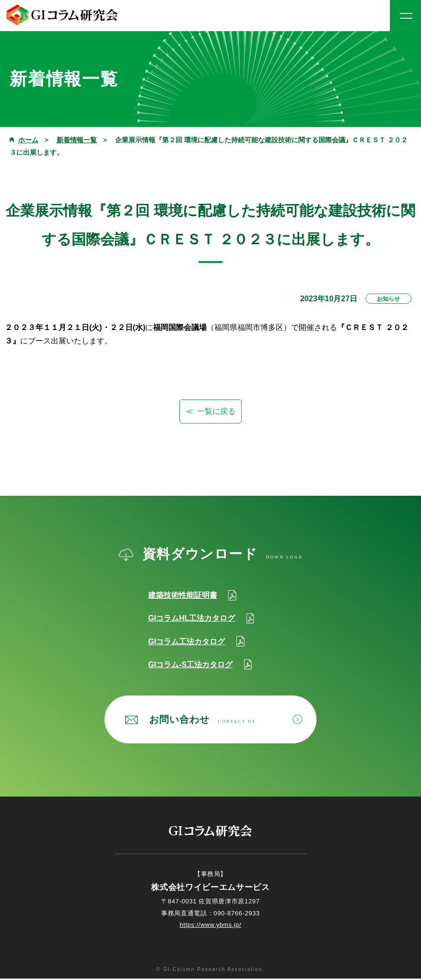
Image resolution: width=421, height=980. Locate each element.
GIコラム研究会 (62, 15)
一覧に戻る (216, 411)
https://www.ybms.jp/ (210, 927)
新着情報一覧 (77, 140)
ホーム (28, 140)
